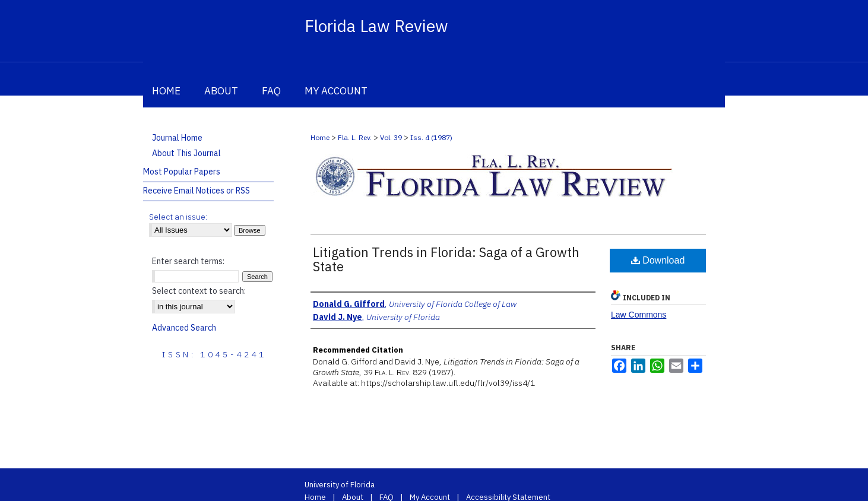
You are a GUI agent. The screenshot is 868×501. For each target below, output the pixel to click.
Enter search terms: (188, 261)
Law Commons (639, 315)
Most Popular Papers (182, 172)
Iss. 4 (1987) (431, 137)
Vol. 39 (391, 137)
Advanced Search (184, 328)
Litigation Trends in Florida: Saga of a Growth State (446, 259)
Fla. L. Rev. (355, 137)
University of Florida (340, 485)
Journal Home (177, 138)
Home (320, 137)
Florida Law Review (376, 26)
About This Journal (186, 153)
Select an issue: (178, 217)
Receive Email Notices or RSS (197, 191)
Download (658, 260)
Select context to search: (199, 291)
